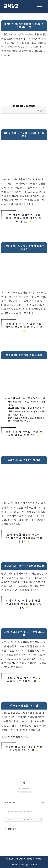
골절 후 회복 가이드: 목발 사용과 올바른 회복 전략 (24, 433)
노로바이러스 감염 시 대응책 (16, 736)
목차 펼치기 (41, 111)
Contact (34, 865)
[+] (37, 819)
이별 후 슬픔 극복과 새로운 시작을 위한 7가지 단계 (24, 679)
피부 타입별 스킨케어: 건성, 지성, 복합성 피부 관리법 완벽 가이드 (24, 218)
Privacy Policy (18, 865)
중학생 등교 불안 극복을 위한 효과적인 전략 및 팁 (24, 749)
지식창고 (11, 7)
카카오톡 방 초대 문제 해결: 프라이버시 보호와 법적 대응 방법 (24, 604)
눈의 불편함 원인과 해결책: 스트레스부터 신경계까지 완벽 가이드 (24, 538)
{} (34, 819)
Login (41, 802)
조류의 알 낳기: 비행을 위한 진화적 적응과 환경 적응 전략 (24, 327)
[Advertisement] (24, 78)
